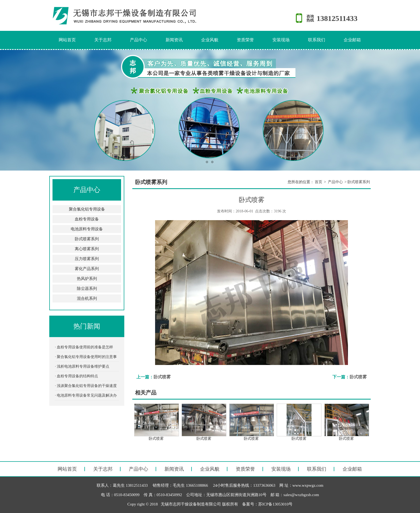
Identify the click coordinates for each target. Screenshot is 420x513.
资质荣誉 (245, 40)
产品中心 (138, 40)
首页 (318, 182)
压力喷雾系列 (87, 259)
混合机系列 (87, 298)
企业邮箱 (352, 40)
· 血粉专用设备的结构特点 (76, 376)
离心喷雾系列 (87, 249)
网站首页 (67, 40)
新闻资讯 (174, 40)
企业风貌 (210, 40)
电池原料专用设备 (87, 229)
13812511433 (337, 18)
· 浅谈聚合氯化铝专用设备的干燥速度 (86, 386)
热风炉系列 (87, 279)
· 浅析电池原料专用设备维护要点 (82, 366)
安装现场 (281, 40)
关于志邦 (103, 40)
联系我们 (317, 40)
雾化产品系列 (87, 269)
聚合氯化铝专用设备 (87, 209)
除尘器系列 (87, 289)
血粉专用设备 (87, 219)
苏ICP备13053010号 (275, 504)
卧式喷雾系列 (87, 239)
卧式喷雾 (162, 377)
